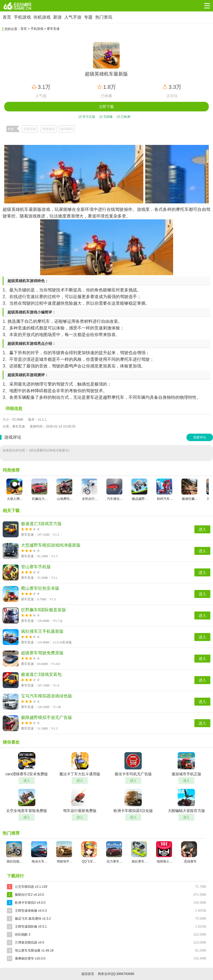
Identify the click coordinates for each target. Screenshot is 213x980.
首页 (7, 17)
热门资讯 (104, 17)
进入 (202, 529)
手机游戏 (22, 17)
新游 (57, 17)
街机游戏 (42, 17)
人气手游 (73, 17)
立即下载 (106, 107)
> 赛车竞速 (52, 29)
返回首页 (88, 974)
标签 (11, 129)
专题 (88, 17)
